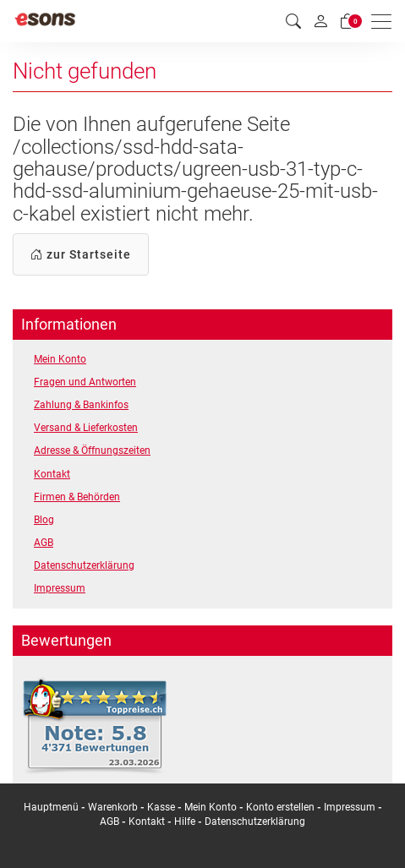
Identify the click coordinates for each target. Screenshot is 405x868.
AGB (44, 543)
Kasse (161, 807)
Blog (44, 520)
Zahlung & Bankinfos (81, 405)
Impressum (60, 588)
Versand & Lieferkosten (86, 428)
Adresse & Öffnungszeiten (92, 450)
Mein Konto (60, 359)
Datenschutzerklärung (84, 565)
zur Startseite (81, 254)
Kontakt (52, 474)
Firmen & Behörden (77, 497)
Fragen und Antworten (85, 382)
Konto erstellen (280, 807)
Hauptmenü (51, 807)
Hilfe (185, 822)
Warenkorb (114, 807)
